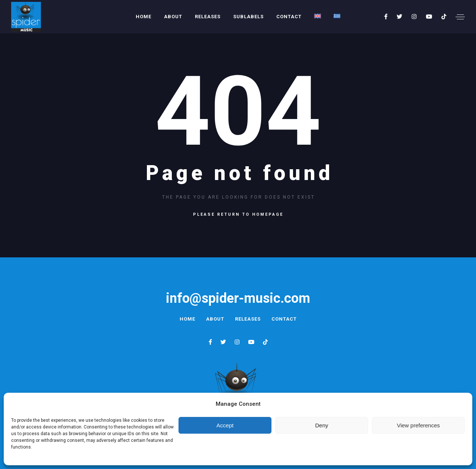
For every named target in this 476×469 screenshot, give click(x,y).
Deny (321, 425)
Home (144, 17)
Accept (225, 425)
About (173, 17)
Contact (289, 17)
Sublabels (248, 17)
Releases (208, 17)
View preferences (418, 425)
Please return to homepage (238, 214)
